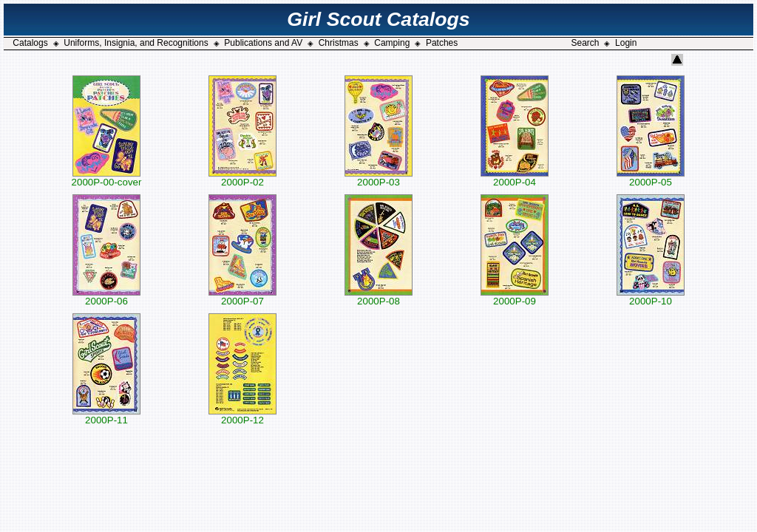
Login (626, 43)
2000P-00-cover (107, 178)
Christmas (339, 43)
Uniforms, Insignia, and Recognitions (136, 43)
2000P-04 (515, 178)
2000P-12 (242, 416)
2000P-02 (242, 178)
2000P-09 (515, 297)
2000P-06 (106, 297)
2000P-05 (651, 178)
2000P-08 (378, 297)
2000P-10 (651, 297)
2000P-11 (106, 416)
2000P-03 (378, 178)
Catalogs (30, 43)
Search (585, 43)
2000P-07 (242, 297)
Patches (442, 43)
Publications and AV (263, 43)
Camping (392, 43)
